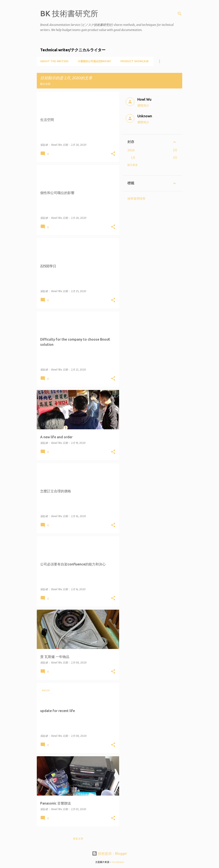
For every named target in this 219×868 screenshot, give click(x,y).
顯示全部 (45, 84)
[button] (113, 154)
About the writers (54, 61)
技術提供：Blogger (109, 853)
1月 (133, 158)
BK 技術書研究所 (69, 13)
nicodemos (118, 862)
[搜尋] (180, 14)
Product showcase (135, 61)
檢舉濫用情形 (136, 199)
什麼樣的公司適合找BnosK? (94, 61)
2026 (131, 150)
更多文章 (78, 839)
